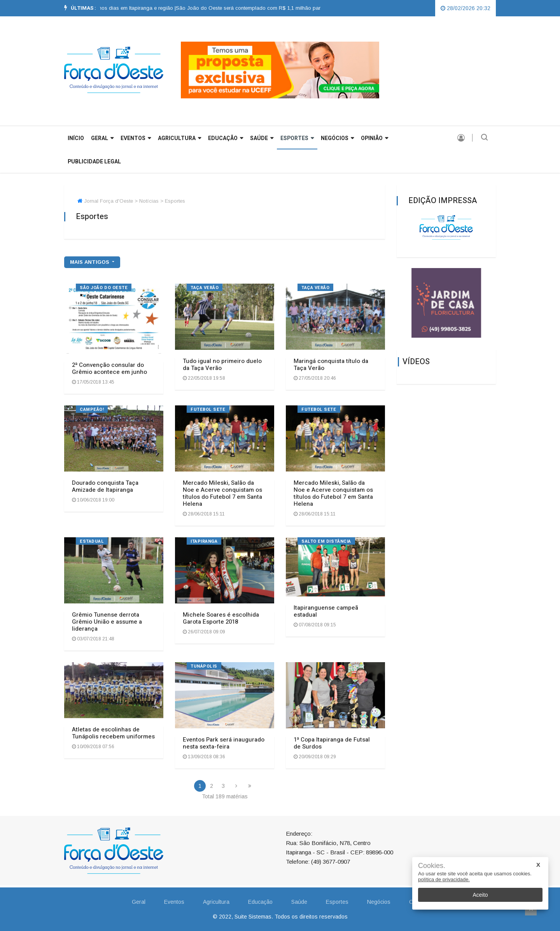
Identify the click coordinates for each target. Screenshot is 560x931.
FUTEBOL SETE (208, 409)
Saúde (262, 138)
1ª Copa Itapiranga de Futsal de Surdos (332, 743)
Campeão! (92, 409)
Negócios (337, 138)
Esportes (297, 138)
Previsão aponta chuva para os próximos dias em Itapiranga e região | (103, 8)
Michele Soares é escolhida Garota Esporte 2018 (221, 618)
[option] (103, 8)
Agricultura (179, 138)
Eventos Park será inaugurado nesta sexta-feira (224, 743)
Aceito (480, 895)
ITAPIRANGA (204, 541)
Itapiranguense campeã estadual (326, 611)
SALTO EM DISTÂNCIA (326, 541)
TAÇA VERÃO (205, 288)
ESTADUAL (92, 541)
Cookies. (432, 866)
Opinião (374, 138)
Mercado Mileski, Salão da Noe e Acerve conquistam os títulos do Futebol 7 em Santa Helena (222, 493)
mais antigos (90, 262)
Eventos (136, 138)
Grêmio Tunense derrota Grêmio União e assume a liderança (107, 622)
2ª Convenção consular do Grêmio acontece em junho (109, 368)
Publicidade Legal (94, 162)
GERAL (102, 138)
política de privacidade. (444, 879)
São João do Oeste (104, 288)
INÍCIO (76, 138)
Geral (139, 902)
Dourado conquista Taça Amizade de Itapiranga (105, 486)
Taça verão (316, 288)
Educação (226, 138)
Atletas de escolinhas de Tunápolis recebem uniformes (113, 733)
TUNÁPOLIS (204, 666)
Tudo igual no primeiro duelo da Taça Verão (222, 365)
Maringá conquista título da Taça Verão (331, 365)
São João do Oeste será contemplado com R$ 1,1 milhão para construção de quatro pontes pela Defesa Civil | (315, 8)
